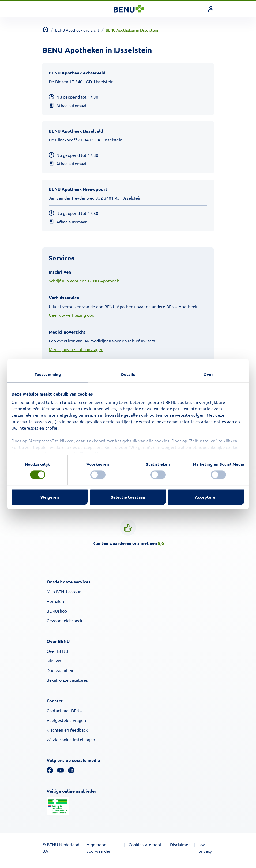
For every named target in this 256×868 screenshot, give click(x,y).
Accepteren (206, 497)
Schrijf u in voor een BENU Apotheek (84, 281)
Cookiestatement (145, 844)
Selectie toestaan (128, 497)
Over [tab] (208, 374)
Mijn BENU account (65, 591)
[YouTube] (61, 769)
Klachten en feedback (67, 730)
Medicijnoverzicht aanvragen (76, 349)
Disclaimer (180, 844)
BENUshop (57, 611)
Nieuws (54, 661)
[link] (211, 9)
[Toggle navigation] (47, 9)
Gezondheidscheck (64, 620)
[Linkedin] (71, 769)
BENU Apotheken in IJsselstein (132, 30)
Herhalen (55, 601)
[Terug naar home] (46, 29)
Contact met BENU (65, 710)
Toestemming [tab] (48, 374)
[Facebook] (50, 769)
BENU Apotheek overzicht (77, 30)
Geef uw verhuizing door (72, 315)
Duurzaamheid (61, 670)
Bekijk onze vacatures (67, 680)
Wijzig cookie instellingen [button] (71, 739)
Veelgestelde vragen (66, 720)
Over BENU (57, 651)
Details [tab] (128, 374)
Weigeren (50, 497)
